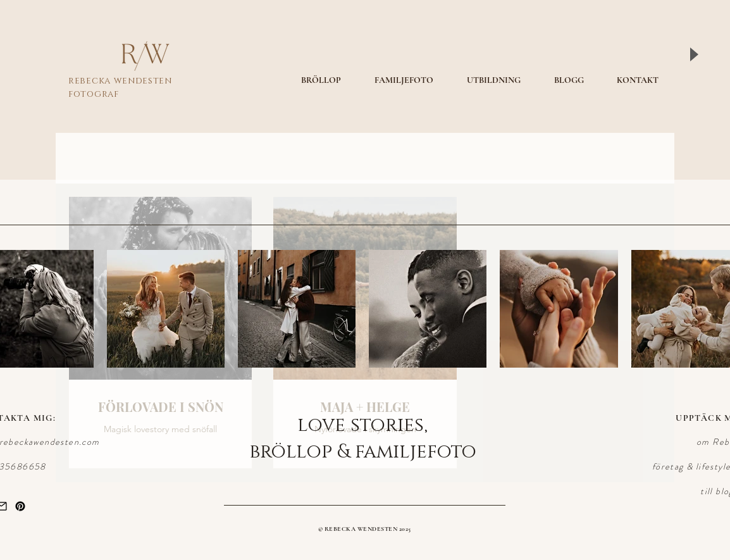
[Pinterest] (20, 506)
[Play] (693, 54)
